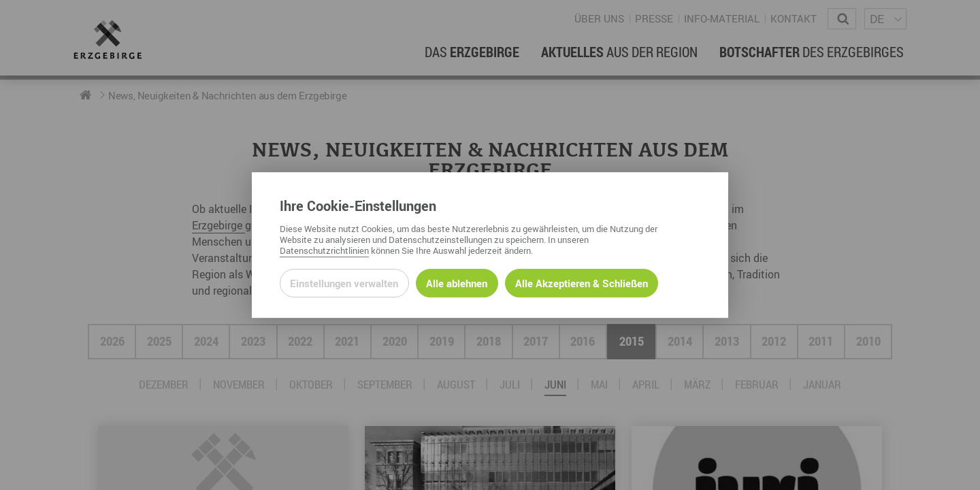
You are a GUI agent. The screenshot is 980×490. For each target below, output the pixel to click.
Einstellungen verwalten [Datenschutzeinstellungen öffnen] (344, 283)
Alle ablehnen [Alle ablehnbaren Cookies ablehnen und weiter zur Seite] (457, 283)
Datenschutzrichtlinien (324, 250)
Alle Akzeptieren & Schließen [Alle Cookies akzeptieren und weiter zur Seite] (582, 283)
